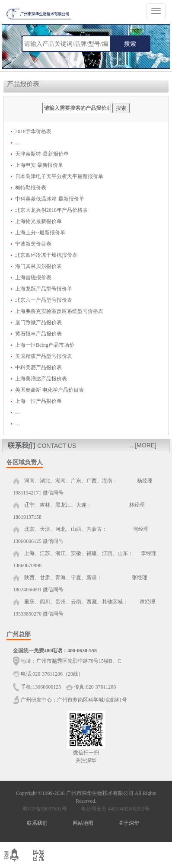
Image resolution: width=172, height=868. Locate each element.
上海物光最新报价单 (38, 221)
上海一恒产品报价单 (38, 401)
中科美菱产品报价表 (38, 367)
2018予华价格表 (33, 131)
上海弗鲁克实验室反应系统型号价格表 (59, 311)
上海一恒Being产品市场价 (45, 345)
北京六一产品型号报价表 (44, 300)
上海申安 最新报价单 (39, 165)
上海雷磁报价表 (33, 278)
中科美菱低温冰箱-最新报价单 (50, 199)
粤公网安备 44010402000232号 (113, 809)
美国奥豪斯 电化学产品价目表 (49, 390)
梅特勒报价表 (31, 188)
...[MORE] (143, 445)
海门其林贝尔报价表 (38, 266)
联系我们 (37, 823)
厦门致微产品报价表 (38, 322)
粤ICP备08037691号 (45, 809)
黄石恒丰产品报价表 (38, 334)
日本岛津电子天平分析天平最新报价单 (59, 176)
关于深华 (129, 823)
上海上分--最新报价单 (40, 233)
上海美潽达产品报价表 (41, 379)
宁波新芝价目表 (33, 244)
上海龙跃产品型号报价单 (44, 289)
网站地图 (83, 823)
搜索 (130, 44)
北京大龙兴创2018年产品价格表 (51, 210)
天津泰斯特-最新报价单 (42, 154)
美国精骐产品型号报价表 (44, 356)
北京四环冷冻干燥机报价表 (46, 255)
